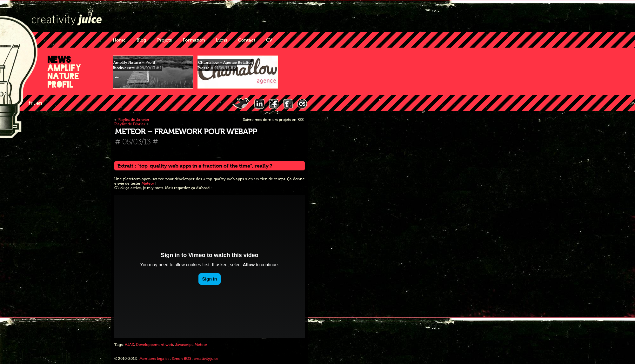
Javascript (184, 345)
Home (119, 40)
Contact (247, 40)
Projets (165, 40)
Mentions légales (154, 359)
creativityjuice (206, 359)
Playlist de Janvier (134, 120)
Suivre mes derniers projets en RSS (273, 120)
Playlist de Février (130, 124)
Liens (222, 40)
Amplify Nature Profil (64, 76)
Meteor (148, 183)
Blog (141, 40)
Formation (194, 40)
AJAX (129, 345)
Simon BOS (181, 359)
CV (269, 40)
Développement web (154, 345)
